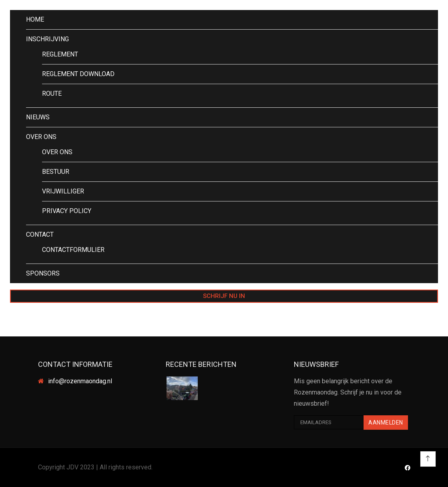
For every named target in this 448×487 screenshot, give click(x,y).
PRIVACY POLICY (67, 211)
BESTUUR (56, 172)
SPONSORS (43, 273)
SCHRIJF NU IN (224, 296)
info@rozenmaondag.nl (80, 381)
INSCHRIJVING (47, 39)
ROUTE (52, 94)
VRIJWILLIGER (63, 191)
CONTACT (40, 234)
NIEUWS (38, 117)
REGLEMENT (60, 54)
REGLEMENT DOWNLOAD (78, 74)
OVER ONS (41, 137)
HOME (35, 19)
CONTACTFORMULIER (73, 250)
